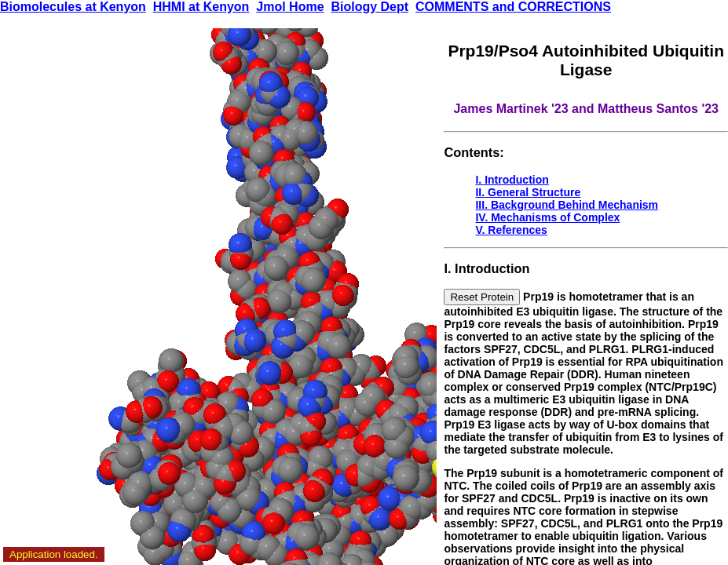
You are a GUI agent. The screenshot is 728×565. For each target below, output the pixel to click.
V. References (511, 230)
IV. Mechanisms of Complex (547, 217)
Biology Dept (369, 7)
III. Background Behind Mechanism (567, 205)
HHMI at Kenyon (201, 7)
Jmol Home (290, 7)
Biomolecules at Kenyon (73, 7)
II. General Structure (528, 192)
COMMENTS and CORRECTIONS (513, 7)
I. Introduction (512, 180)
